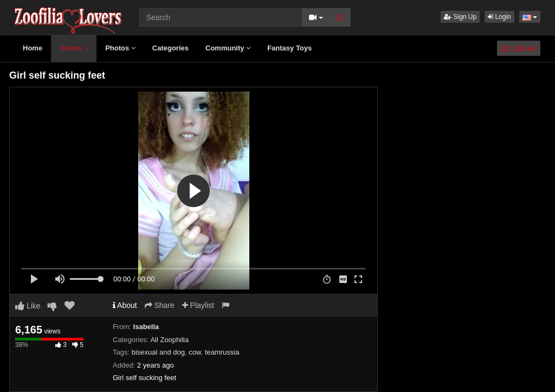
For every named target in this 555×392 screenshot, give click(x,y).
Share (160, 305)
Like (28, 306)
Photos (120, 48)
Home (33, 48)
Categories (170, 48)
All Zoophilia (169, 340)
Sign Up (460, 17)
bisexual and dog (158, 352)
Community (228, 48)
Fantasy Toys (289, 48)
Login (499, 17)
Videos (74, 48)
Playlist (198, 305)
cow (195, 352)
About (125, 305)
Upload (519, 48)
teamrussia (222, 352)
